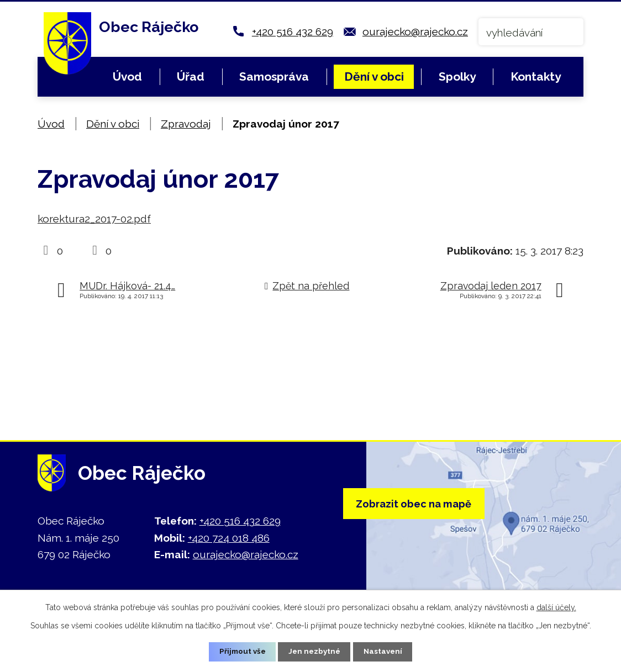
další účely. (556, 606)
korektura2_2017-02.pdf (94, 219)
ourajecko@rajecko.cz (415, 31)
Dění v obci (374, 76)
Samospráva (274, 76)
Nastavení (385, 651)
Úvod (127, 76)
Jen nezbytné (315, 651)
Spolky (457, 76)
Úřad (191, 76)
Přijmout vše (240, 651)
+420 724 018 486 (229, 538)
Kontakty (536, 76)
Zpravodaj (186, 124)
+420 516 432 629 (293, 31)
